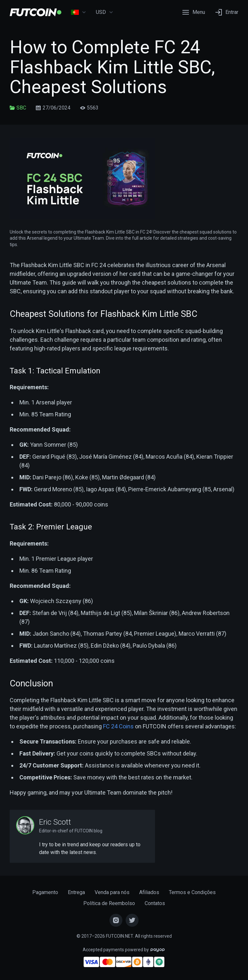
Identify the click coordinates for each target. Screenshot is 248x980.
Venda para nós (112, 892)
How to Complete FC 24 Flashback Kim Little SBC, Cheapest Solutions (112, 67)
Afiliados (149, 892)
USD (105, 12)
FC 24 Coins (118, 726)
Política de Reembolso (109, 903)
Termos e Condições (192, 892)
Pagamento (45, 892)
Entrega (76, 892)
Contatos (155, 903)
